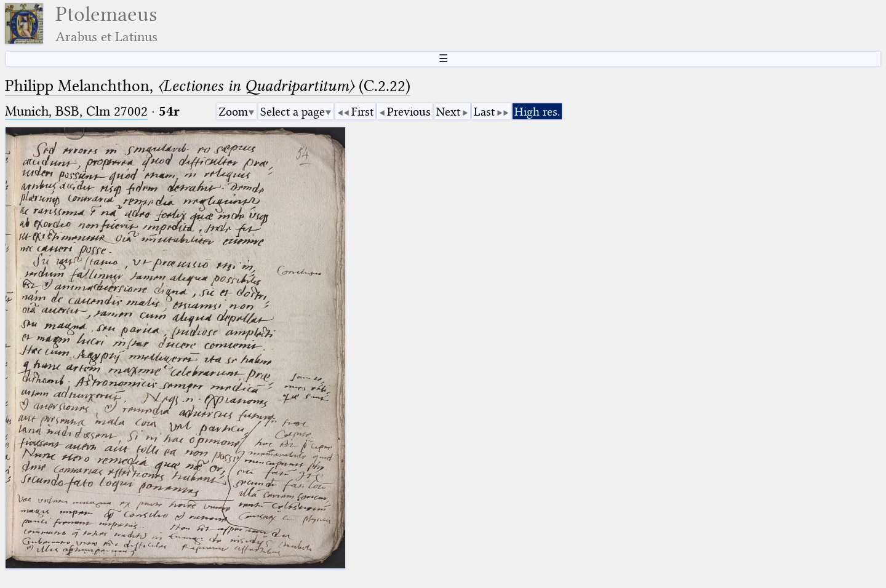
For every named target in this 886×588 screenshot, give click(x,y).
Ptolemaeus (106, 24)
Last (484, 112)
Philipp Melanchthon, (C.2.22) (208, 86)
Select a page (293, 112)
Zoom (233, 112)
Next (448, 112)
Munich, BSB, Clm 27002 (76, 111)
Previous (409, 112)
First (362, 112)
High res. (537, 112)
